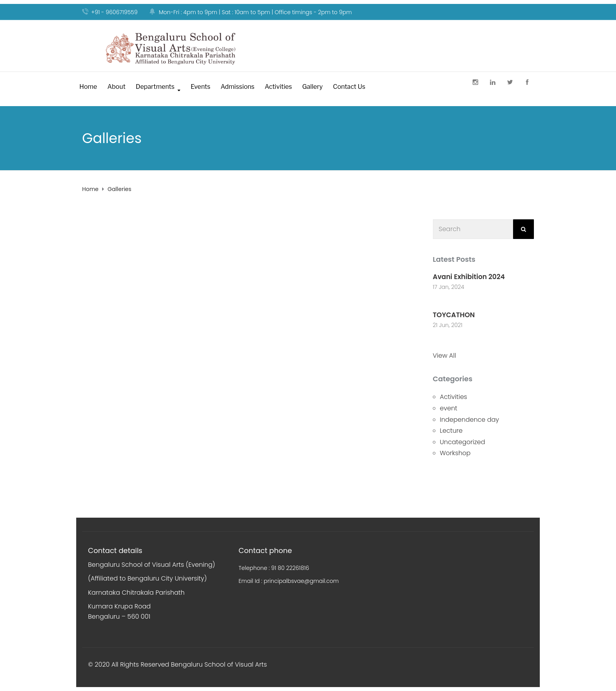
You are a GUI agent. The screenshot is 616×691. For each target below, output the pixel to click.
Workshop (455, 453)
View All (445, 356)
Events (200, 87)
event (449, 408)
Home (88, 87)
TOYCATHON (454, 315)
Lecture (451, 431)
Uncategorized (463, 442)
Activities (278, 87)
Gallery (312, 87)
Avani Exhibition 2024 (469, 277)
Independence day (470, 420)
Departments (155, 87)
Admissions (237, 87)
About (116, 87)
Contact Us (349, 87)
